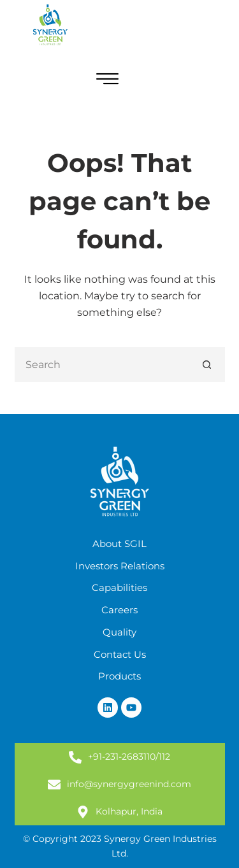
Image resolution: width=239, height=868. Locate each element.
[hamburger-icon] (107, 81)
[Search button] (207, 365)
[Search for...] (102, 365)
